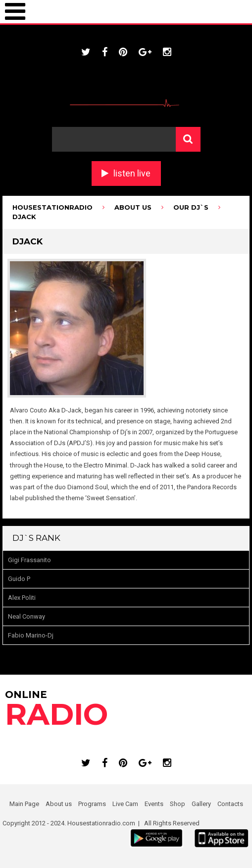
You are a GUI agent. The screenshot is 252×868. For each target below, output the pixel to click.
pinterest (123, 52)
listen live (132, 173)
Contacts (230, 804)
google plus (145, 52)
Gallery (201, 804)
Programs (92, 804)
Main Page (24, 804)
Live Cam (125, 804)
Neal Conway (26, 616)
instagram (167, 52)
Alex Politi (22, 598)
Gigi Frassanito (29, 560)
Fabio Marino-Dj (31, 635)
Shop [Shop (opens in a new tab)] (177, 804)
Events (154, 804)
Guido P (19, 579)
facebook (105, 52)
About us (59, 804)
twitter (86, 52)
